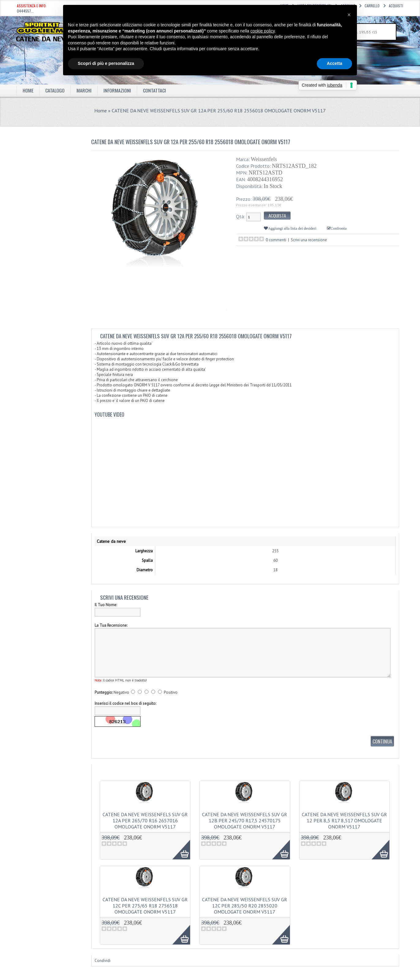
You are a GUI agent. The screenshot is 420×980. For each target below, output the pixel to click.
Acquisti (396, 6)
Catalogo (55, 90)
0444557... (25, 11)
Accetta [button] (334, 63)
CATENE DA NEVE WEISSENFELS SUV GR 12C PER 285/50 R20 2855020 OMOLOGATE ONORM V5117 (245, 906)
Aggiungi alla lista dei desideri (292, 228)
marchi (84, 90)
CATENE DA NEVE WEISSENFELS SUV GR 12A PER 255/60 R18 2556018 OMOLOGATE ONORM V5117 (219, 111)
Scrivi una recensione (309, 240)
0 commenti (276, 240)
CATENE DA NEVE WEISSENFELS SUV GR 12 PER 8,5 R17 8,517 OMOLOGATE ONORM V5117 (344, 820)
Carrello (372, 6)
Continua (382, 742)
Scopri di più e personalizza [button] (106, 63)
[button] (349, 15)
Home (28, 90)
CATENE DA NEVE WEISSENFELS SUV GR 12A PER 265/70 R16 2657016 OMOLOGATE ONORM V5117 (145, 820)
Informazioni (117, 90)
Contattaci (154, 90)
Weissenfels (264, 159)
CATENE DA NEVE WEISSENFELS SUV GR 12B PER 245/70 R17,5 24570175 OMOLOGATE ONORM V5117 (245, 820)
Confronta (339, 228)
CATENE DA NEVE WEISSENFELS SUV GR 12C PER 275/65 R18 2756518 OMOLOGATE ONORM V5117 (145, 906)
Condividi (103, 961)
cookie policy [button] (262, 31)
